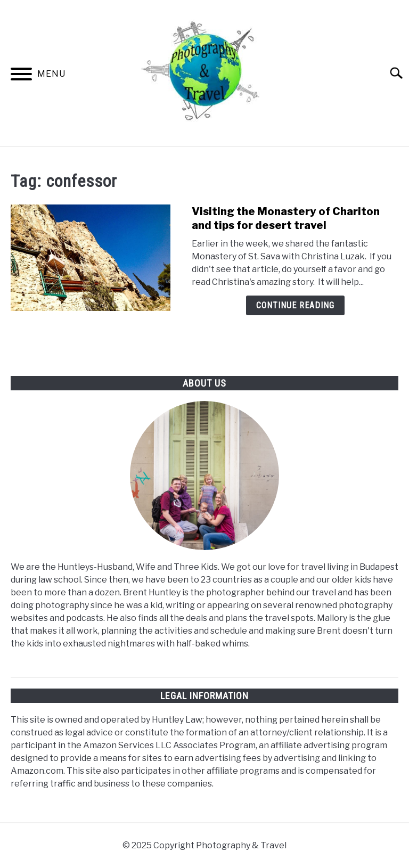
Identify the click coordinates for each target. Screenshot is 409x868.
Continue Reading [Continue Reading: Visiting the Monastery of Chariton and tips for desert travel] (295, 305)
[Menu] (21, 76)
